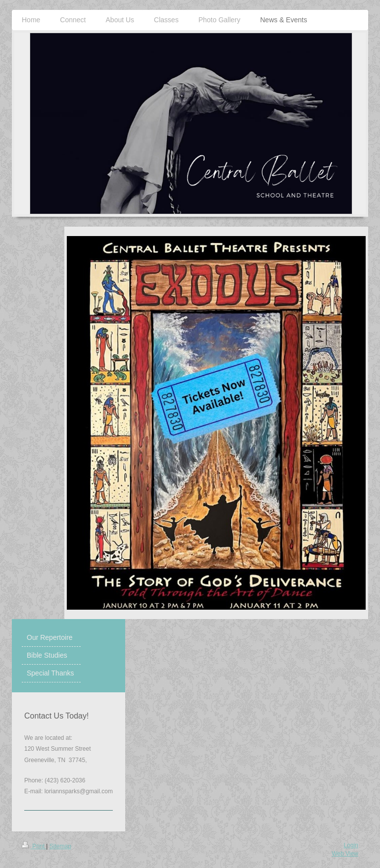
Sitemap (60, 846)
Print (34, 846)
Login (351, 845)
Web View (345, 854)
